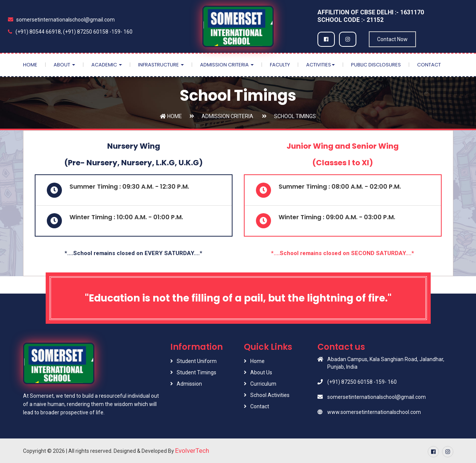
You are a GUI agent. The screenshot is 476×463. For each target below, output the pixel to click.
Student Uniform (197, 361)
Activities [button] (320, 65)
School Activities (270, 395)
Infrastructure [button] (161, 65)
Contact (429, 65)
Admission (189, 384)
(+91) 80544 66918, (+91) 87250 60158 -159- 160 (70, 32)
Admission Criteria (227, 116)
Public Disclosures (376, 65)
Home (30, 65)
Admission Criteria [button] (227, 65)
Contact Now (392, 39)
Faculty (280, 65)
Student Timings (196, 372)
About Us (261, 372)
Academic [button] (107, 65)
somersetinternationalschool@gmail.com (61, 20)
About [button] (64, 65)
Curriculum (263, 384)
